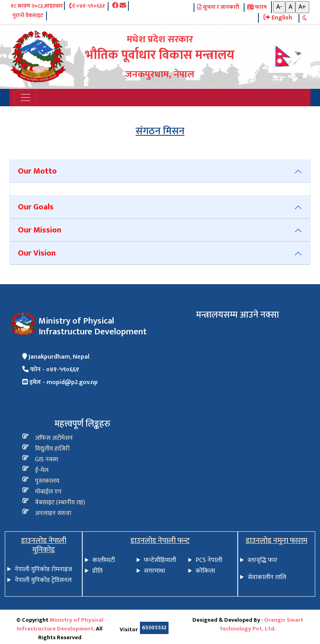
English (278, 18)
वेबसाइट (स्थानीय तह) (60, 503)
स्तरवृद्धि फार (263, 560)
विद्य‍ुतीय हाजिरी (52, 449)
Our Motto (37, 171)
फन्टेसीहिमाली (160, 560)
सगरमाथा (154, 571)
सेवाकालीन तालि (267, 577)
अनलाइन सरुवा (53, 513)
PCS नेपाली (209, 560)
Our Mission (40, 230)
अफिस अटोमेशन (54, 438)
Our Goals (36, 207)
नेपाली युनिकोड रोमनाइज (43, 569)
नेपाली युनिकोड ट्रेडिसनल (43, 580)
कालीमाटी (104, 560)
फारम (257, 8)
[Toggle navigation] (25, 98)
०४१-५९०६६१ (87, 6)
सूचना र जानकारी (218, 8)
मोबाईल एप (48, 492)
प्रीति (97, 571)
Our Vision (37, 253)
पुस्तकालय (47, 481)
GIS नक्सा (47, 460)
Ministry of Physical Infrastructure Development (60, 624)
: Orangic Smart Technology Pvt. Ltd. (261, 624)
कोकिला (205, 571)
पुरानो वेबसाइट (28, 16)
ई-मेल (42, 470)
